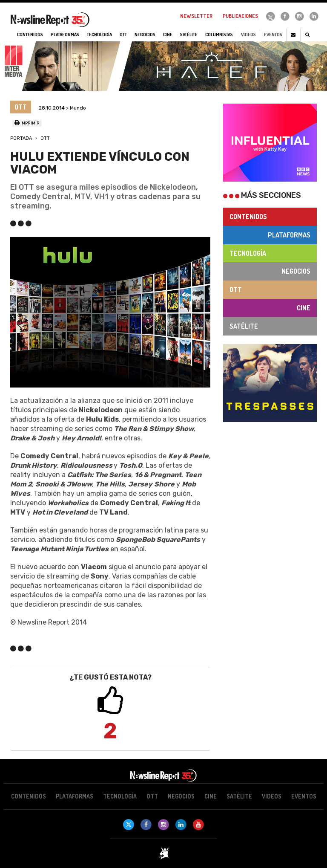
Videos (248, 35)
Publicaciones (240, 16)
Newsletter (196, 16)
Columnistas (219, 35)
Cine (304, 308)
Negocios (296, 271)
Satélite (244, 326)
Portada (21, 138)
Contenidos (248, 217)
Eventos (273, 35)
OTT (45, 138)
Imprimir (27, 123)
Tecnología (248, 253)
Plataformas (289, 235)
